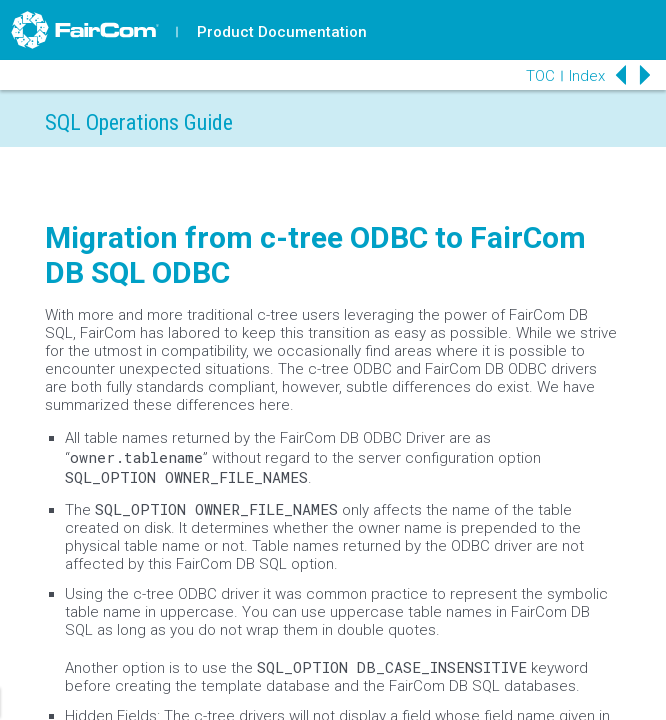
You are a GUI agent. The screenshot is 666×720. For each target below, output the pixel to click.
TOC (540, 76)
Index (587, 76)
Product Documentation (282, 32)
